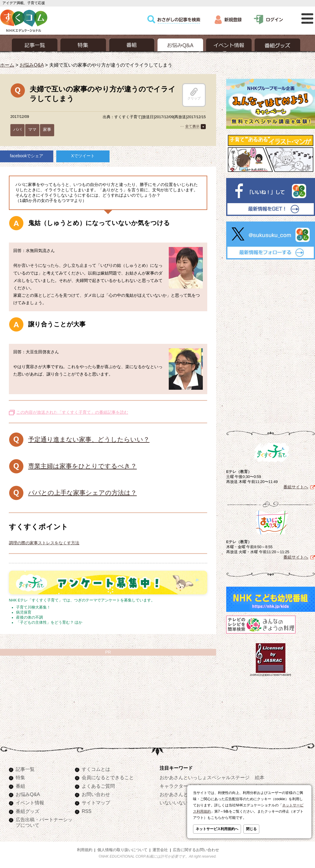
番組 (20, 786)
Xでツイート (83, 156)
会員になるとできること (108, 777)
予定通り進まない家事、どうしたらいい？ (89, 439)
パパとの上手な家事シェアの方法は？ (82, 493)
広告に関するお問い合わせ (196, 850)
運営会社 (160, 850)
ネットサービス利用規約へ (217, 829)
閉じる (251, 829)
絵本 (260, 777)
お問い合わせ (96, 794)
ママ (32, 129)
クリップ (194, 94)
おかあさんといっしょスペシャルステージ (205, 777)
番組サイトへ (296, 487)
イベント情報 (30, 803)
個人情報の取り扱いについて (122, 850)
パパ (17, 129)
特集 (20, 777)
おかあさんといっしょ (183, 794)
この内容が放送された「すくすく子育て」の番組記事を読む (72, 412)
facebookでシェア (27, 156)
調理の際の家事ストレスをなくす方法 (44, 543)
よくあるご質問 (98, 786)
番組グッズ (28, 811)
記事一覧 (25, 769)
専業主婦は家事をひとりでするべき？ (82, 466)
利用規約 (85, 850)
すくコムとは (96, 769)
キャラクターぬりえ (181, 786)
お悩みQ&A (32, 65)
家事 (47, 129)
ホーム (7, 65)
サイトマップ (96, 803)
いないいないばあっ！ (183, 803)
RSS (87, 811)
